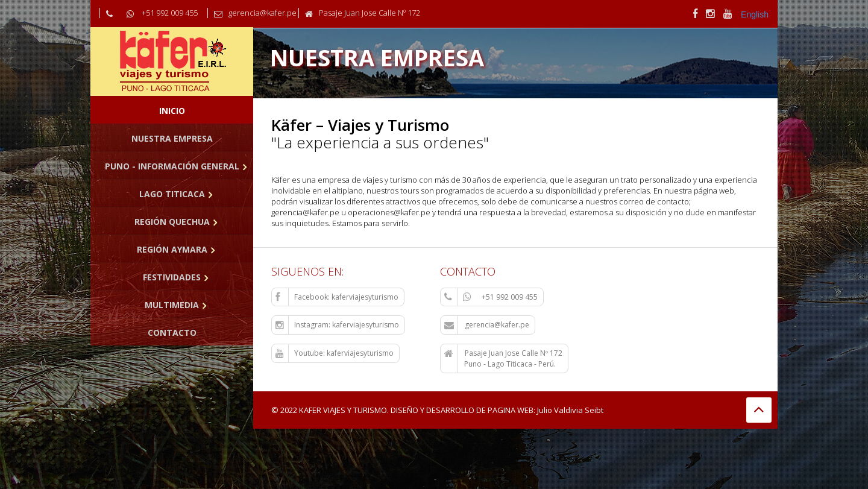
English (755, 14)
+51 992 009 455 (491, 297)
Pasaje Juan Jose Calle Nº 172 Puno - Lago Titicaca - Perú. (503, 358)
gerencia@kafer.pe (487, 325)
